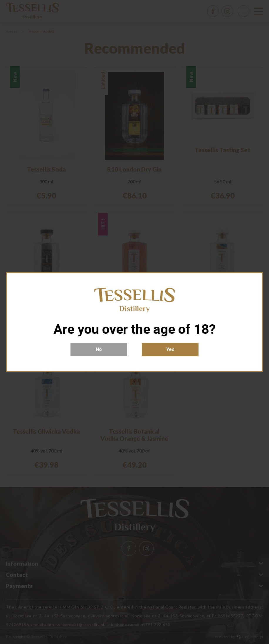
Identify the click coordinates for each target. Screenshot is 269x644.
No (99, 349)
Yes (170, 349)
